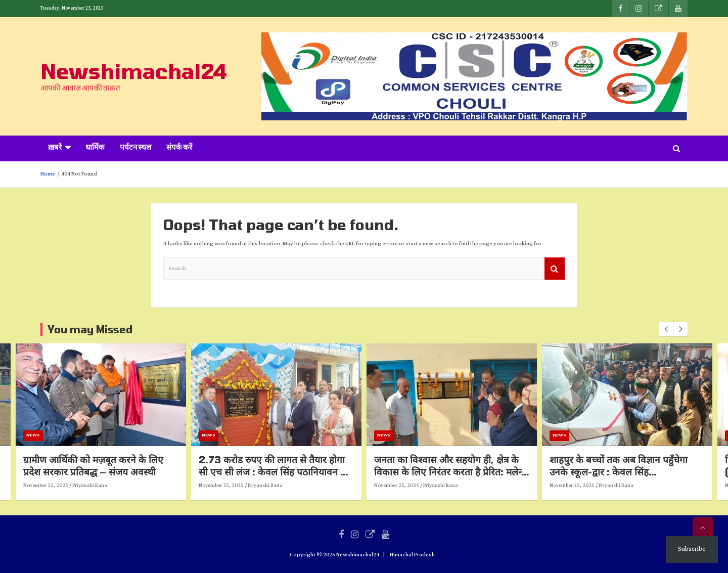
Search (555, 269)
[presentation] (666, 329)
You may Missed (90, 329)
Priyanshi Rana (145, 486)
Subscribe (692, 549)
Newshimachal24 (134, 71)
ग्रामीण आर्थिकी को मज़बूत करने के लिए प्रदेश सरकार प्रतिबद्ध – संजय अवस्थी (149, 466)
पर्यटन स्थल (135, 148)
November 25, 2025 (101, 486)
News (89, 435)
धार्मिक (95, 148)
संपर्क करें (179, 148)
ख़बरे (55, 148)
